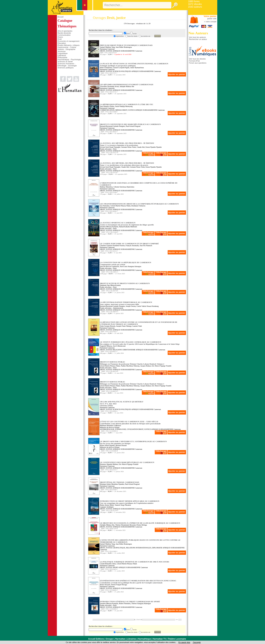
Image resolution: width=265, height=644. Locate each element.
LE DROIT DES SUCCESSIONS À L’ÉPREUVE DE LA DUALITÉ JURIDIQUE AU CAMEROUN (140, 523)
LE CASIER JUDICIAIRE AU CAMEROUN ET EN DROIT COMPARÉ (129, 244)
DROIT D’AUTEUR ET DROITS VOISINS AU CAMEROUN (125, 283)
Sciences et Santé (65, 62)
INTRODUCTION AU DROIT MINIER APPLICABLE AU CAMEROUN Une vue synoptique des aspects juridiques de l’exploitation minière (130, 502)
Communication (64, 35)
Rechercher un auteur (198, 39)
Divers (60, 37)
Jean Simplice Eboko (107, 106)
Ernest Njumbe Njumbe (154, 147)
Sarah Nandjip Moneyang (124, 106)
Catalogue (65, 21)
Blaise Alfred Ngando (107, 445)
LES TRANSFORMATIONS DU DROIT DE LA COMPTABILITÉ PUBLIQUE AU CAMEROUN (139, 204)
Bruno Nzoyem (105, 585)
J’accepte (197, 642)
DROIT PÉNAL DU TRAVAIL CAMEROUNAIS (120, 482)
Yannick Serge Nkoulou (123, 505)
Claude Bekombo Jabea (108, 564)
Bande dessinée (64, 33)
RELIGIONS (117, 350)
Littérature (62, 55)
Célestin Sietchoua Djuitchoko (124, 187)
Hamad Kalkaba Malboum (128, 227)
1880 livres (194, 1)
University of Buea (106, 406)
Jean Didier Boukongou (124, 47)
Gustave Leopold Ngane (121, 68)
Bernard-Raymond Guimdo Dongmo (112, 126)
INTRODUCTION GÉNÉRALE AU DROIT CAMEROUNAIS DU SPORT (130, 602)
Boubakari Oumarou (138, 206)
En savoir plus (184, 642)
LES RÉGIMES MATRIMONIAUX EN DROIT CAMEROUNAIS (127, 84)
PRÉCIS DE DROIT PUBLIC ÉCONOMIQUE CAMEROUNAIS (126, 45)
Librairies (132, 639)
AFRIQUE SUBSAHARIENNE (124, 51)
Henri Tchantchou (106, 68)
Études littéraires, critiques (69, 45)
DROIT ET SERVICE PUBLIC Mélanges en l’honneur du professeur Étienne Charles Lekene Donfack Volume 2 (132, 363)
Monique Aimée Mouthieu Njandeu (112, 484)
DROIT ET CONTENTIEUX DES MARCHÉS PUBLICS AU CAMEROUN (130, 124)
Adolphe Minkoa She (127, 86)
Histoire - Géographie (67, 49)
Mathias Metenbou (106, 187)
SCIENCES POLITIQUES (122, 71)
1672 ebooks (195, 4)
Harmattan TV (159, 639)
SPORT (115, 567)
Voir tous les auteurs (197, 37)
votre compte (211, 22)
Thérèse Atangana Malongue (141, 603)
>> (177, 620)
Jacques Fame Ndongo (124, 326)
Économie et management (68, 41)
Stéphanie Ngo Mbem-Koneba (110, 285)
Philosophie (62, 57)
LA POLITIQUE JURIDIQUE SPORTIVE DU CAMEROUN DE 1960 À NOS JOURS (135, 562)
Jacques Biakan (146, 366)
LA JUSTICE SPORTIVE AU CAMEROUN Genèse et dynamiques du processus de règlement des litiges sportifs (127, 224)
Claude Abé (141, 147)
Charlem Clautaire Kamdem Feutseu (112, 246)
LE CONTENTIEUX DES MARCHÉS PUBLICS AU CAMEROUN (127, 462)
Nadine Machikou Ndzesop (130, 366)
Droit (60, 39)
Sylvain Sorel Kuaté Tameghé (110, 147)
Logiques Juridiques (107, 507)
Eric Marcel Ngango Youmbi (162, 366)
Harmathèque (144, 639)
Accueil (60, 17)
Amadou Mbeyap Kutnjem (109, 227)
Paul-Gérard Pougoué (133, 126)
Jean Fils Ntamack (146, 246)
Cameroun (139, 51)
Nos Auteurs (198, 33)
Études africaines (106, 149)
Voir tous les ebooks (197, 59)
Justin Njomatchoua (137, 68)
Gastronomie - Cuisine (67, 47)
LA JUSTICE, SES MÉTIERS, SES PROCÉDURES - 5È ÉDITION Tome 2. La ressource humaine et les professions (127, 144)
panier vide (212, 19)
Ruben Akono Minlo (107, 505)
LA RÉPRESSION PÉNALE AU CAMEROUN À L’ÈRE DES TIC (127, 104)
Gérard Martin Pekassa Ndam (121, 206)
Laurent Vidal (137, 326)
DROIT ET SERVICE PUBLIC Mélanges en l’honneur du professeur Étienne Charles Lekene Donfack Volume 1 (132, 383)
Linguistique (63, 53)
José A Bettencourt (119, 346)
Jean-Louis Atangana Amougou (130, 266)
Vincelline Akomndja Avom (109, 86)
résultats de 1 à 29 (143, 23)
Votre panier (210, 16)
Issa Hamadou (105, 206)
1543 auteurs (195, 7)
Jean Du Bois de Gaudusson (109, 266)
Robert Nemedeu (125, 603)
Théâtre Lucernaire (177, 639)
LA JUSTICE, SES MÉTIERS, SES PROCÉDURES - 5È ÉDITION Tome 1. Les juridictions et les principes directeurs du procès (127, 164)
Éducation (62, 43)
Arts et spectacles (65, 31)
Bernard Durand (121, 445)
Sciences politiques (66, 68)
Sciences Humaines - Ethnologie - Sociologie (67, 65)
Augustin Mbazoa (106, 346)
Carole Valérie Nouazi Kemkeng (148, 306)
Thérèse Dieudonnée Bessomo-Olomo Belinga (131, 525)
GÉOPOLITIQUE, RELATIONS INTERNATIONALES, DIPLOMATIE (138, 548)
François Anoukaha (132, 246)
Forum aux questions (198, 63)
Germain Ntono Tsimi (128, 147)
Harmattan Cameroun (107, 49)
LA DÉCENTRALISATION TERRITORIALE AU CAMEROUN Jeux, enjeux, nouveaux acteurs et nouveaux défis (126, 303)
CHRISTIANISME (129, 350)
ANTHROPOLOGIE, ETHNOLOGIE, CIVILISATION (119, 429)
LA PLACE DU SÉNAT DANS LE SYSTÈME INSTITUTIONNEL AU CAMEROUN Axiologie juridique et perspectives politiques (134, 65)
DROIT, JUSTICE (106, 51)
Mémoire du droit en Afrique (110, 427)
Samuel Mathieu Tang (107, 47)
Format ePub (194, 61)
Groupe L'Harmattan (116, 639)
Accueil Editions (96, 639)
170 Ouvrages (129, 23)
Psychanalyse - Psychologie (69, 59)
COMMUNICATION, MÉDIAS (111, 110)
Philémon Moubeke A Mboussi (110, 426)
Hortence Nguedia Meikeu (109, 464)
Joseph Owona (131, 306)
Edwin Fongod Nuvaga (119, 585)
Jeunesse (62, 51)
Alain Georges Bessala (108, 326)
